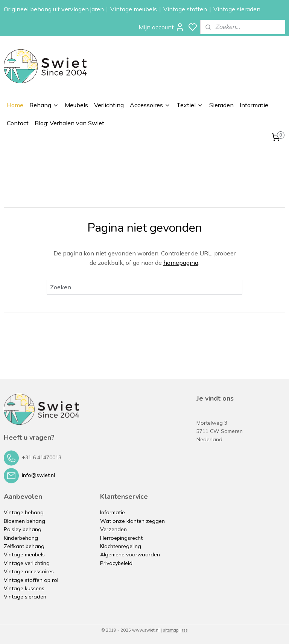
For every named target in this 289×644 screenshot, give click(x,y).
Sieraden (221, 105)
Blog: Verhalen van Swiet (69, 123)
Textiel (190, 105)
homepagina (181, 263)
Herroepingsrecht (121, 538)
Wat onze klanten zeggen (132, 521)
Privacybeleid (116, 563)
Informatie (254, 105)
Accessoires (150, 105)
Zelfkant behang (24, 546)
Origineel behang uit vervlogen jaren (54, 9)
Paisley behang (23, 529)
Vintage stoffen (185, 9)
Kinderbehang (21, 538)
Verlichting (109, 105)
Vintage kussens (24, 588)
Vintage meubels (134, 9)
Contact (18, 123)
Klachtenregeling (121, 546)
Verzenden (113, 529)
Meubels (76, 105)
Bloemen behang (24, 521)
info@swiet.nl (38, 475)
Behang (44, 105)
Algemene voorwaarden (130, 554)
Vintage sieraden (237, 9)
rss (185, 630)
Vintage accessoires (29, 571)
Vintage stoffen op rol (31, 580)
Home (15, 105)
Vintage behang (24, 512)
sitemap (171, 630)
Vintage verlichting (27, 563)
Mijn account (161, 27)
